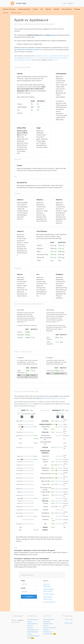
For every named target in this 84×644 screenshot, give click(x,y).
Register (70, 3)
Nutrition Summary (9, 9)
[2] (25, 321)
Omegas (77, 9)
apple (43, 35)
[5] (59, 321)
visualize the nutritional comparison (29, 50)
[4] (58, 321)
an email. (55, 60)
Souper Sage (18, 3)
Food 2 (23, 588)
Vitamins (48, 9)
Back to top (69, 623)
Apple (37, 402)
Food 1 (23, 581)
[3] (26, 321)
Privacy (71, 620)
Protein (35, 9)
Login (64, 3)
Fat (42, 9)
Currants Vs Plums (49, 602)
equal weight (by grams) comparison (54, 398)
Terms (67, 620)
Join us (14, 620)
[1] (34, 37)
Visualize (6, 13)
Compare (29, 597)
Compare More (16, 13)
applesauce (53, 35)
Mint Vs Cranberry (49, 594)
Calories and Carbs (24, 9)
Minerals (56, 9)
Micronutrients (67, 9)
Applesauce (31, 404)
